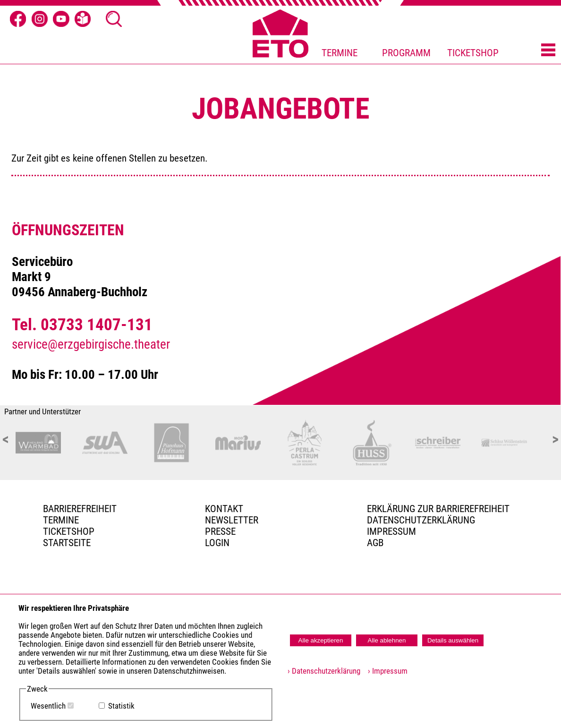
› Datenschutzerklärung (324, 671)
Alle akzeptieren (321, 640)
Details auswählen (453, 640)
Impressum (391, 531)
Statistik (121, 706)
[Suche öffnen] (114, 19)
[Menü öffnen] (548, 51)
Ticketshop (69, 531)
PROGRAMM (406, 53)
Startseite (67, 543)
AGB (375, 543)
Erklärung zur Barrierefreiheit (438, 509)
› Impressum (385, 671)
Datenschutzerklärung (421, 520)
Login (217, 543)
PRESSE (220, 531)
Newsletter (232, 520)
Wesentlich (48, 706)
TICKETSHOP (473, 53)
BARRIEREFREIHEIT (80, 509)
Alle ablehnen (387, 640)
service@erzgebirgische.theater (91, 344)
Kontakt (224, 509)
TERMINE (340, 53)
